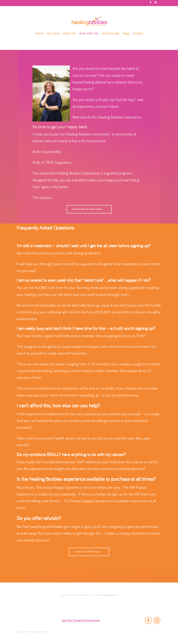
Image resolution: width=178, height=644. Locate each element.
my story (53, 34)
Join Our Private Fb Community (81, 621)
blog (126, 34)
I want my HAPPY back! (87, 552)
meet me (69, 34)
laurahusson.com (110, 595)
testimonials (111, 34)
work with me (89, 34)
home (39, 34)
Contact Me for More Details (87, 209)
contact (138, 34)
